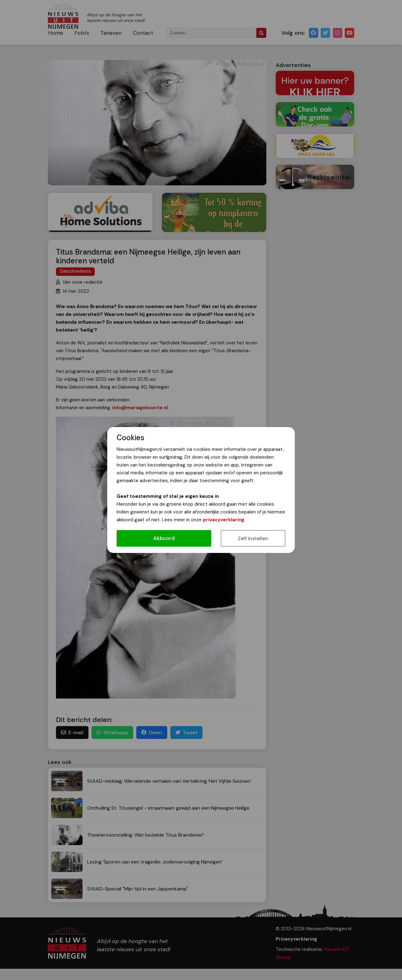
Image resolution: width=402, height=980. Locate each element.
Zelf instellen (253, 538)
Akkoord (164, 538)
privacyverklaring (224, 520)
